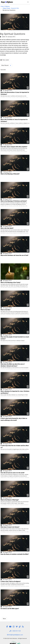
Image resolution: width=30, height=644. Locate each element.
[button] (28, 2)
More (4, 619)
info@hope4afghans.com (15, 635)
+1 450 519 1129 (15, 631)
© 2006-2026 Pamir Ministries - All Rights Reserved (15, 638)
